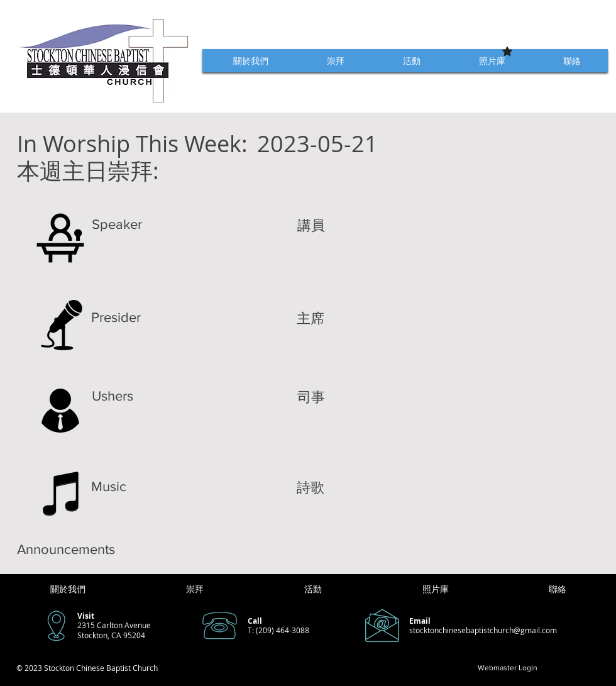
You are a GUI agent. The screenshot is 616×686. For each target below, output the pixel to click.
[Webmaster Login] (508, 668)
